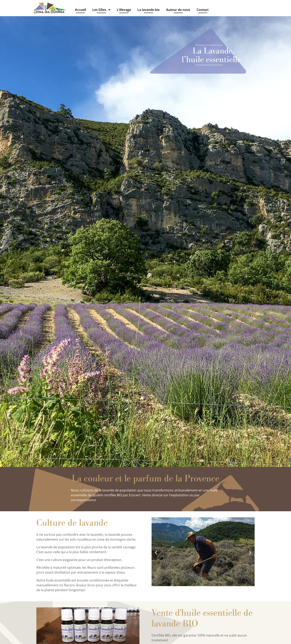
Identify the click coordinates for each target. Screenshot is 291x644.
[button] (156, 552)
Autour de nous (178, 10)
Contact (203, 10)
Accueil (80, 10)
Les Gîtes (101, 10)
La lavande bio (149, 10)
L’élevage (124, 10)
